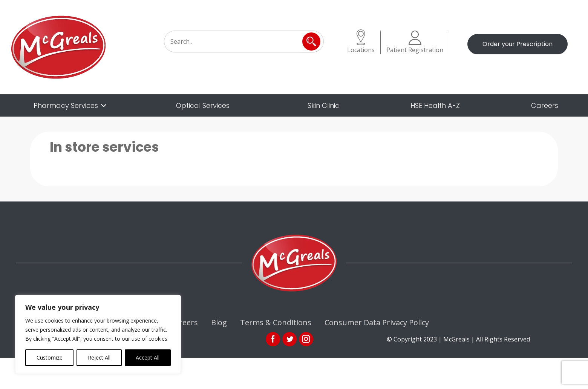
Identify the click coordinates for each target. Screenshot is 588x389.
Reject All (99, 357)
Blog (219, 322)
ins (306, 339)
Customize (50, 357)
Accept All (148, 357)
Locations (361, 42)
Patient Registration (415, 42)
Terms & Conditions (276, 322)
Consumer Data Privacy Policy (377, 322)
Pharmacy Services (66, 105)
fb (273, 339)
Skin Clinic (323, 105)
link (289, 339)
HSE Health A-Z (435, 105)
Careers (545, 105)
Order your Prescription (518, 44)
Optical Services (203, 105)
